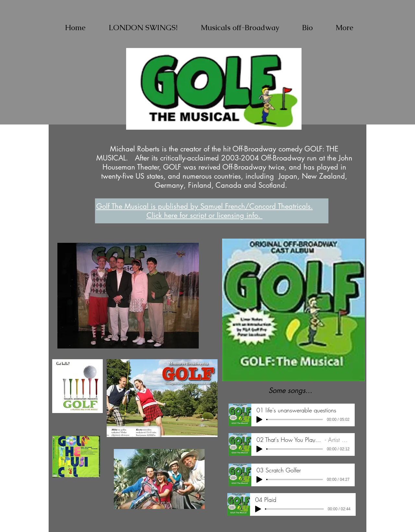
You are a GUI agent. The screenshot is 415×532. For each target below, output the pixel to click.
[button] (240, 28)
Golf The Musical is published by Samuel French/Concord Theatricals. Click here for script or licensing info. (205, 211)
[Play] (259, 420)
